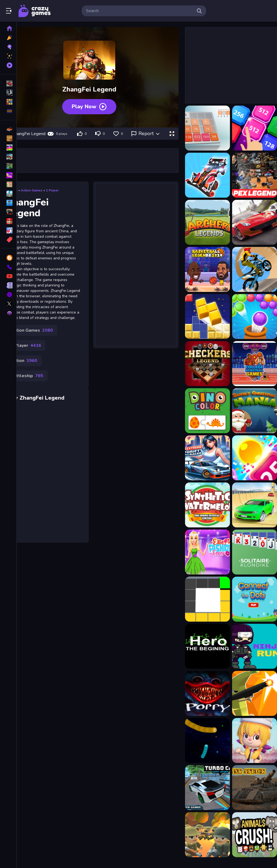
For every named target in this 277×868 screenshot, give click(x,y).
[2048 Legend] (207, 128)
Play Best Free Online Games (35, 11)
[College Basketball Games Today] (255, 364)
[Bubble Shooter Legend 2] (255, 316)
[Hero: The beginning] (207, 646)
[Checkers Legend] (207, 364)
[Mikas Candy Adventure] (255, 740)
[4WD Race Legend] (207, 175)
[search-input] (140, 11)
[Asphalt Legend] (255, 222)
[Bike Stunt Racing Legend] (255, 269)
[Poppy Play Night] (207, 693)
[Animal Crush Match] (255, 835)
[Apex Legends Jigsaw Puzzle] (255, 175)
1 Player (52, 190)
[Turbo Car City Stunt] (207, 788)
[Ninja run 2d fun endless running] (255, 646)
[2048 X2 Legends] (255, 128)
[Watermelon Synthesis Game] (207, 505)
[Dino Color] (207, 411)
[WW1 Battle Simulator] (207, 835)
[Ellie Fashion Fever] (207, 552)
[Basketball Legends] (207, 269)
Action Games (32, 190)
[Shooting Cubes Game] (255, 458)
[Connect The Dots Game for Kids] (255, 599)
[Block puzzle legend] (207, 316)
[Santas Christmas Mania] (255, 411)
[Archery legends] (207, 222)
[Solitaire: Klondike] (255, 552)
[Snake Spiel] (207, 740)
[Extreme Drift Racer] (207, 458)
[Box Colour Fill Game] (207, 599)
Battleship (27, 376)
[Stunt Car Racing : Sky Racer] (255, 505)
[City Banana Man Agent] (255, 693)
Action (24, 361)
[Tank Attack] (255, 788)
